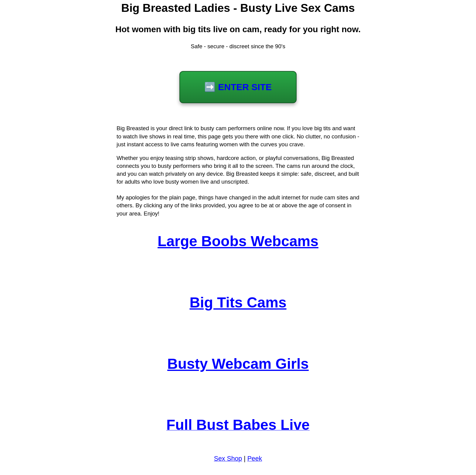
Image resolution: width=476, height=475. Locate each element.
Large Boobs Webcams (238, 241)
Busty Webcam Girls (238, 364)
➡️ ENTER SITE (238, 87)
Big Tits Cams (238, 302)
